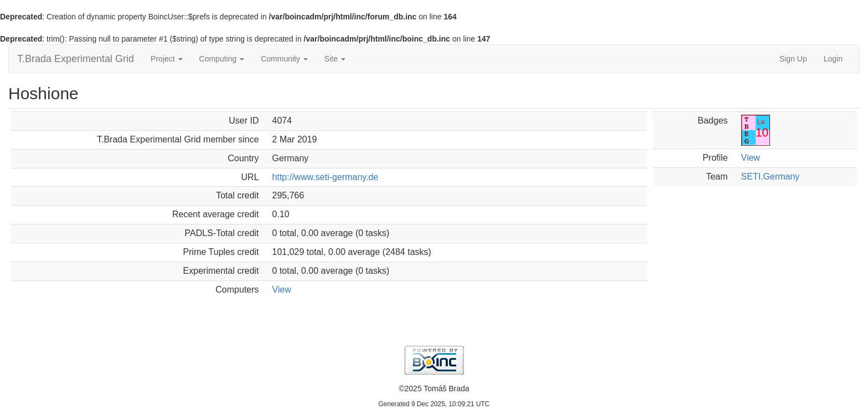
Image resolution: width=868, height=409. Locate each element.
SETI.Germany (771, 177)
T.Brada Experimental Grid (76, 59)
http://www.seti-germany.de (325, 177)
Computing (222, 59)
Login (833, 59)
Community (284, 59)
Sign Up (793, 59)
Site (335, 59)
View (282, 290)
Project (166, 59)
